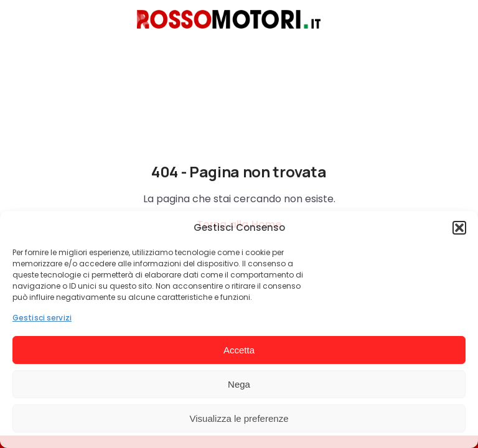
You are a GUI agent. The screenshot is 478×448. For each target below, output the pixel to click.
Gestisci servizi (42, 318)
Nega (239, 384)
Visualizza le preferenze (239, 418)
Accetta (239, 350)
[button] (459, 228)
